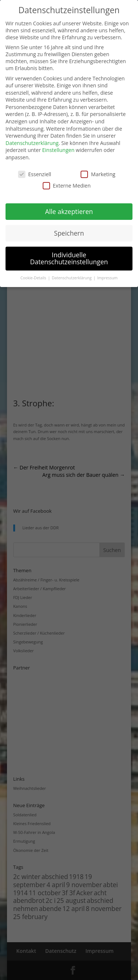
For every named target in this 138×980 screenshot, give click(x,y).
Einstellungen (59, 150)
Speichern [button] (69, 233)
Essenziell (35, 174)
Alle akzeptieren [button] (69, 211)
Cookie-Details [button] (34, 278)
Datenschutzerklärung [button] (72, 278)
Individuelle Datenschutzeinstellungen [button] (69, 258)
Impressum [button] (107, 278)
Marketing (98, 174)
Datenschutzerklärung (32, 143)
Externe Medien (67, 186)
